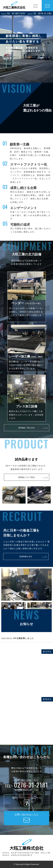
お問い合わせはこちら (27, 818)
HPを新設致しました (24, 638)
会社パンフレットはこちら (27, 802)
